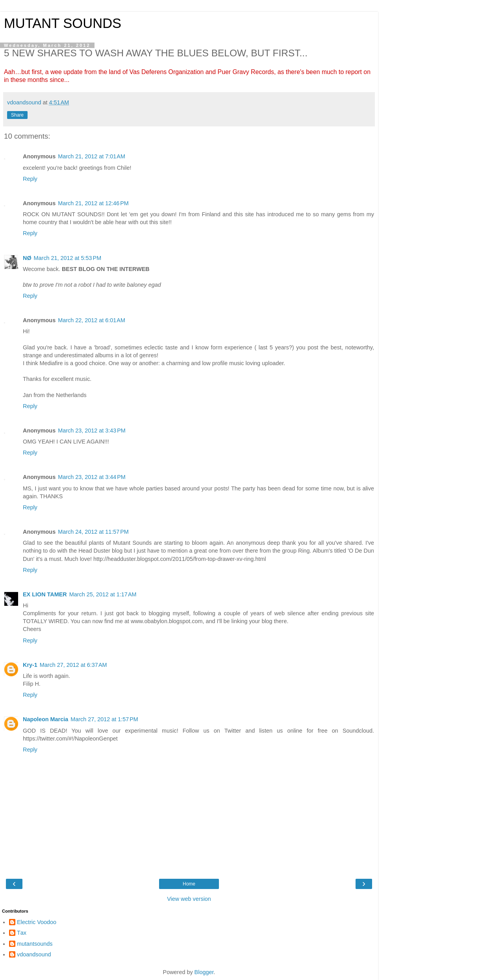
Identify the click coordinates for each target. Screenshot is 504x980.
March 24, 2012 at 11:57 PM (93, 532)
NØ (27, 258)
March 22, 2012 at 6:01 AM (92, 320)
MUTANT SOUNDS (63, 23)
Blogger (204, 972)
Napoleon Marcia (45, 719)
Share (17, 115)
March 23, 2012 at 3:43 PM (92, 431)
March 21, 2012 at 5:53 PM (68, 258)
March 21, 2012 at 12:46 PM (93, 203)
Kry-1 (30, 665)
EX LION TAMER (45, 594)
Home (189, 884)
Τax (22, 933)
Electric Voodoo (37, 922)
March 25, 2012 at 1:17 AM (103, 594)
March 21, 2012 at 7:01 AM (92, 156)
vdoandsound (34, 954)
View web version (189, 899)
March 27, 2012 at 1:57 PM (104, 719)
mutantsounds (35, 944)
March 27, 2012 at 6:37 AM (73, 665)
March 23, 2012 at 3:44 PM (92, 477)
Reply (30, 179)
